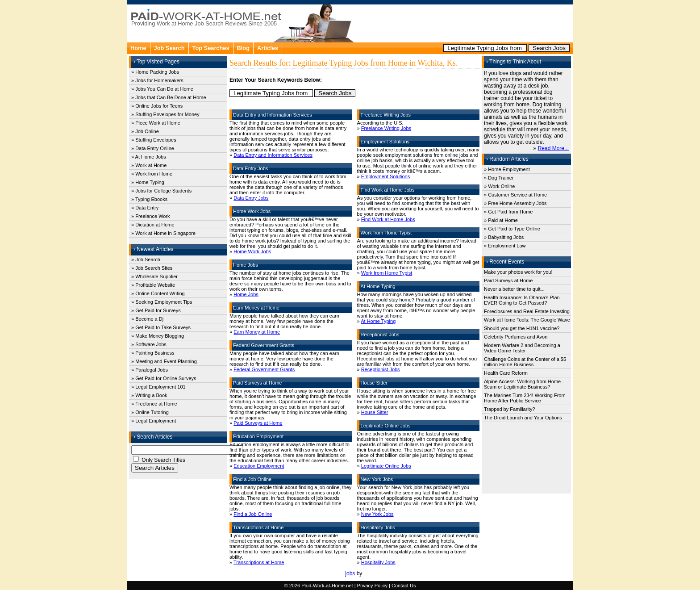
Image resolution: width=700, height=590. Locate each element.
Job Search (169, 48)
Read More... (553, 148)
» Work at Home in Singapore (163, 233)
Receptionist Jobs (381, 369)
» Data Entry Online (153, 148)
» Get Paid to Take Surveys (161, 327)
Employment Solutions (385, 176)
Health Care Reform (506, 373)
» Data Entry (145, 208)
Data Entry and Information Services (273, 155)
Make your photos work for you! (518, 272)
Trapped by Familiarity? (510, 409)
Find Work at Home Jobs (388, 219)
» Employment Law (505, 246)
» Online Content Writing (158, 293)
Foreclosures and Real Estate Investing (527, 311)
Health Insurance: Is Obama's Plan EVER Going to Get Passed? (522, 300)
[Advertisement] (464, 22)
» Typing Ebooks (149, 199)
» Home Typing (148, 182)
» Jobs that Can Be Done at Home (169, 97)
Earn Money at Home (257, 332)
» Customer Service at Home (515, 195)
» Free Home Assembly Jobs (515, 203)
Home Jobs (246, 294)
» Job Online (145, 131)
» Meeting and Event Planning (164, 361)
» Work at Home (149, 165)
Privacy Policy (372, 586)
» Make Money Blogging (158, 336)
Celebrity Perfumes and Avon (516, 337)
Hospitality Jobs (378, 562)
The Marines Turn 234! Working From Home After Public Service (525, 398)
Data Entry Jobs (251, 198)
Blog (243, 48)
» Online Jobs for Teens (157, 106)
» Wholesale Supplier (154, 276)
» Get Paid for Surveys (156, 310)
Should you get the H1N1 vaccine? (522, 328)
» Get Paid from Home (508, 212)
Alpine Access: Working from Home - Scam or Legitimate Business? (524, 384)
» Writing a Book (149, 395)
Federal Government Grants (264, 369)
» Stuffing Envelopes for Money (165, 114)
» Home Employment (507, 169)
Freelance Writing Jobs (386, 128)
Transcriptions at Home (259, 562)
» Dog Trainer (499, 178)
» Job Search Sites (152, 268)
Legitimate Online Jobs (386, 466)
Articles (268, 48)
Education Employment (259, 466)
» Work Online (500, 186)
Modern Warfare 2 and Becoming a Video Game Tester (522, 348)
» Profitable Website (153, 285)
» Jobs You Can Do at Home (162, 89)
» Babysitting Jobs (504, 237)
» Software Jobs (149, 344)
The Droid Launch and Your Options (523, 418)
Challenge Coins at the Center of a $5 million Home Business (525, 362)
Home (138, 48)
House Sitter (375, 412)
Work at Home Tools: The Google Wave (527, 320)
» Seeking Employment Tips (162, 302)
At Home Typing (378, 321)
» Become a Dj (147, 319)
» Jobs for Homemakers (157, 80)
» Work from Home (152, 174)
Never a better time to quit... (514, 289)
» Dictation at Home (153, 225)
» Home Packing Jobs (155, 72)
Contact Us (404, 586)
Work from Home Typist (387, 273)
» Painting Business (153, 353)
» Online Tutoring (150, 412)
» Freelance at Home (154, 404)
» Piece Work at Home (156, 123)
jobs (350, 573)
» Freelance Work (151, 216)
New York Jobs (377, 514)
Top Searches (211, 48)
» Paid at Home (501, 220)
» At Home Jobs (149, 157)
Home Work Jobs (252, 251)
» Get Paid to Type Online (512, 229)
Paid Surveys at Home (258, 423)
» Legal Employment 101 (158, 387)
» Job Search (146, 259)
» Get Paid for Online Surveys (164, 378)
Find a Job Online (253, 514)
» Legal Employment (154, 421)
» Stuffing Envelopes (154, 140)
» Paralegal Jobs (150, 370)
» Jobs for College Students (161, 191)
